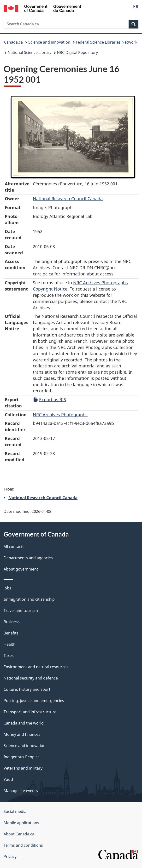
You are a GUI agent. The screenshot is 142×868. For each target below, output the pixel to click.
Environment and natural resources (36, 667)
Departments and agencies (28, 558)
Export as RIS (50, 400)
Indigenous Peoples (22, 757)
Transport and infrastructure (30, 712)
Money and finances (22, 734)
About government (21, 569)
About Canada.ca (19, 834)
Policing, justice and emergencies (34, 701)
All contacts (14, 547)
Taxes (9, 656)
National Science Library (30, 52)
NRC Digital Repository (77, 52)
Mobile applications (21, 823)
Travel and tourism (21, 611)
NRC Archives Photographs (60, 415)
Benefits (11, 633)
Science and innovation (49, 42)
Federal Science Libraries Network (107, 42)
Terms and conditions (23, 845)
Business (12, 622)
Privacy (10, 857)
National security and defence (31, 678)
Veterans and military (23, 768)
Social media (15, 811)
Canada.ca (13, 42)
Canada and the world (24, 723)
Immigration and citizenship (29, 599)
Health (10, 644)
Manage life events (21, 791)
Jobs (7, 588)
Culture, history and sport (27, 689)
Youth (9, 779)
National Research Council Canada (68, 199)
